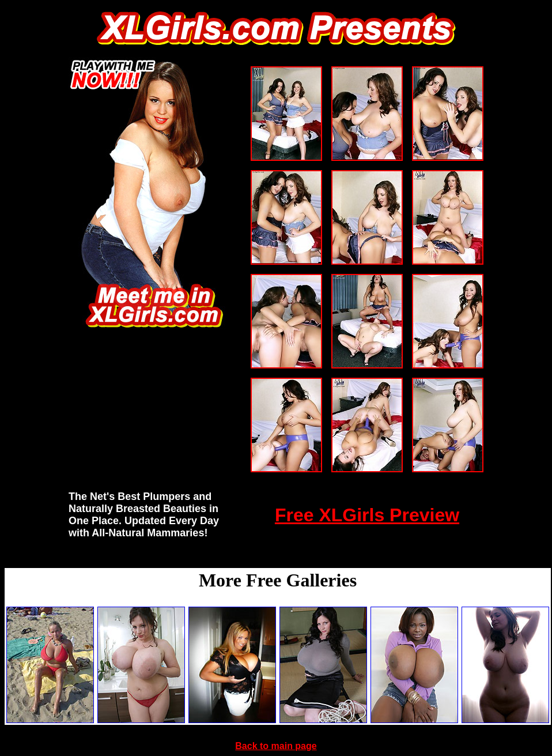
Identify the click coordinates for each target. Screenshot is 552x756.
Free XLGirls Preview (367, 515)
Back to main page (276, 746)
